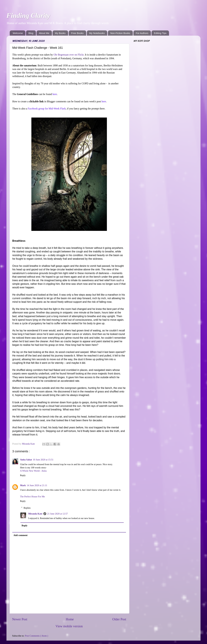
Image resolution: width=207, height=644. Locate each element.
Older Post (119, 619)
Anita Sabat (26, 460)
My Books (60, 33)
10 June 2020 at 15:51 (43, 460)
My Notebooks (97, 33)
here (55, 94)
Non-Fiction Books (120, 33)
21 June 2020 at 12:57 (57, 514)
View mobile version (69, 626)
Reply (23, 475)
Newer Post (20, 619)
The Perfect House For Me (32, 497)
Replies (27, 508)
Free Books (77, 33)
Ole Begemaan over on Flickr (69, 55)
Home (70, 619)
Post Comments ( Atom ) (36, 636)
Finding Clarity (28, 16)
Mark (23, 485)
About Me (44, 33)
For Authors (142, 33)
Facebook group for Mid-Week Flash (47, 109)
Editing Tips (160, 33)
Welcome (18, 33)
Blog (31, 33)
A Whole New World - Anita (33, 471)
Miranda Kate (35, 514)
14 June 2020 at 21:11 (37, 485)
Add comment (20, 535)
